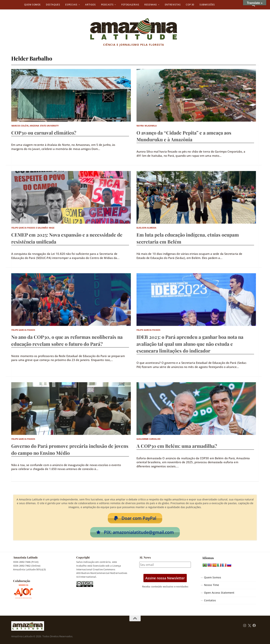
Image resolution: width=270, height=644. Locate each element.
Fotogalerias (130, 5)
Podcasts (107, 5)
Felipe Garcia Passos (23, 330)
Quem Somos (32, 5)
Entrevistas (173, 5)
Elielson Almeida (147, 228)
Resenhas (151, 5)
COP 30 (190, 5)
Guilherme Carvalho (148, 439)
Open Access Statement (219, 593)
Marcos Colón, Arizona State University (35, 126)
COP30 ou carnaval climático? (44, 133)
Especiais (71, 5)
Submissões (207, 5)
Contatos (210, 600)
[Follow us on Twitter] (249, 626)
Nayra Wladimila (147, 126)
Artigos (90, 5)
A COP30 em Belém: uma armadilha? (177, 446)
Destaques (53, 5)
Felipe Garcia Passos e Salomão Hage (33, 228)
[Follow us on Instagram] (245, 626)
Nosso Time (211, 585)
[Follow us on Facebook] (254, 626)
